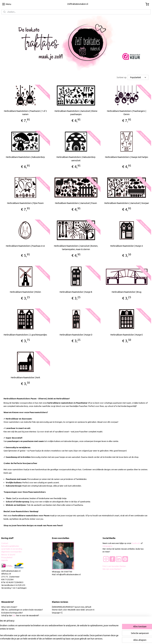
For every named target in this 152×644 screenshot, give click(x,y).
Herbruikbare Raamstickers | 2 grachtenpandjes (25, 335)
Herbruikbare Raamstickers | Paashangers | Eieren (127, 113)
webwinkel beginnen (85, 639)
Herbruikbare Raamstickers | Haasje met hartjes (127, 157)
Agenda (5, 560)
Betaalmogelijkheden (10, 546)
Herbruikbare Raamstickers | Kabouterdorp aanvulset (76, 159)
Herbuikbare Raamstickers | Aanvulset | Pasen (76, 203)
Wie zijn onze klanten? (112, 569)
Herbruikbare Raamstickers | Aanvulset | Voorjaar (127, 203)
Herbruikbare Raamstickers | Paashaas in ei (25, 246)
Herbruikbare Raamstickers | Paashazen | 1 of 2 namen (25, 113)
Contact (5, 543)
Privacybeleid (7, 557)
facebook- (136, 543)
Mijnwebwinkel (111, 639)
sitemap (69, 639)
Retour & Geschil (8, 555)
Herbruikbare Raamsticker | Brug (127, 292)
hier (14, 616)
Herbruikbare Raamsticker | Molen (25, 292)
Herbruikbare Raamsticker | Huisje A (127, 246)
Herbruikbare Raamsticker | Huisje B (76, 292)
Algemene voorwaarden (11, 552)
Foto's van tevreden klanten (114, 566)
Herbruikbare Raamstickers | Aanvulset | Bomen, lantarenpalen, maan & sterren (76, 248)
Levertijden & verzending (12, 549)
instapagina (107, 546)
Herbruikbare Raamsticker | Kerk (25, 378)
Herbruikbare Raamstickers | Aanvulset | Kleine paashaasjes (76, 113)
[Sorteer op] (138, 77)
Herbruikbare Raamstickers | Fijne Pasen (25, 203)
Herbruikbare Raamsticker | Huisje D (76, 335)
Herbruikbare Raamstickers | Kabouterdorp (25, 157)
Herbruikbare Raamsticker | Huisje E (127, 335)
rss (74, 639)
